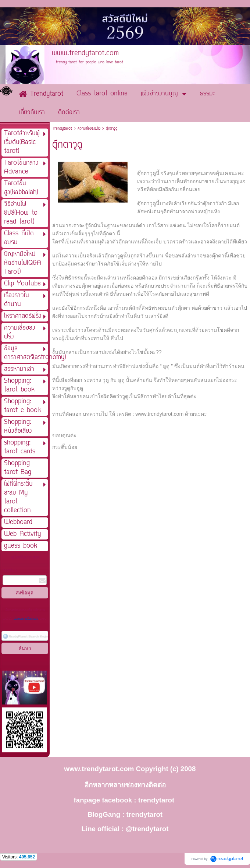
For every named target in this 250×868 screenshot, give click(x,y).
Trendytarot (62, 129)
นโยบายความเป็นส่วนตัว (26, 619)
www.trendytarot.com (159, 414)
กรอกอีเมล (10, 571)
